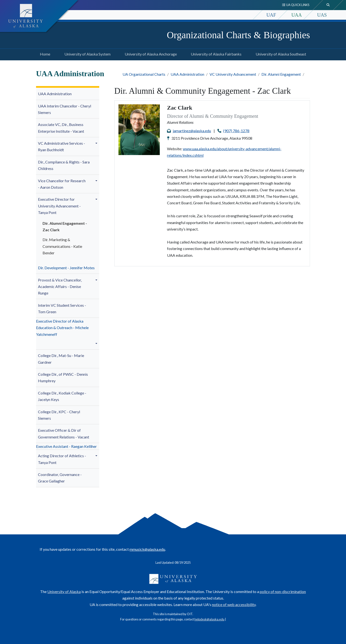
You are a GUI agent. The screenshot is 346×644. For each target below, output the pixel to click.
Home (44, 53)
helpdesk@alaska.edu (209, 619)
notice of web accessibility (234, 604)
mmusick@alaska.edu (147, 549)
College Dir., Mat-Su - (61, 359)
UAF (271, 15)
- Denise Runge (60, 286)
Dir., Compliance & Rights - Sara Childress (64, 165)
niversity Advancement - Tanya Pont (59, 206)
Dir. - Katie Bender (62, 246)
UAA (297, 15)
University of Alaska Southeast (280, 53)
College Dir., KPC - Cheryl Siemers (59, 415)
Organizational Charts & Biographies (238, 35)
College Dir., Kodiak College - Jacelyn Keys (62, 396)
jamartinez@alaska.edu (192, 131)
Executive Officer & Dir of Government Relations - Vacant (64, 433)
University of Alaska (64, 591)
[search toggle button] (328, 5)
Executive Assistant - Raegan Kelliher (66, 446)
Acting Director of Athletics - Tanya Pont (62, 459)
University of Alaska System (86, 53)
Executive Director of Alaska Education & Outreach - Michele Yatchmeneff (62, 328)
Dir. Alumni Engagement (281, 74)
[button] (97, 143)
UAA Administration (187, 74)
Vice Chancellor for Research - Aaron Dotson (62, 184)
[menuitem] (68, 94)
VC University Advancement (233, 74)
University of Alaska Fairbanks (215, 53)
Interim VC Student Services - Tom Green (62, 308)
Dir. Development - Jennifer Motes (66, 268)
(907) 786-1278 (236, 131)
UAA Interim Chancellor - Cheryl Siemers (65, 109)
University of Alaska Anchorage (150, 53)
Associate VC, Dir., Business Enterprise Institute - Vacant (61, 128)
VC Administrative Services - (62, 146)
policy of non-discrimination (283, 591)
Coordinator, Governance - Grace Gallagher (60, 478)
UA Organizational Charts (144, 74)
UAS (322, 15)
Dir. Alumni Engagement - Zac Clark (65, 226)
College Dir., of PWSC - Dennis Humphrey (63, 377)
